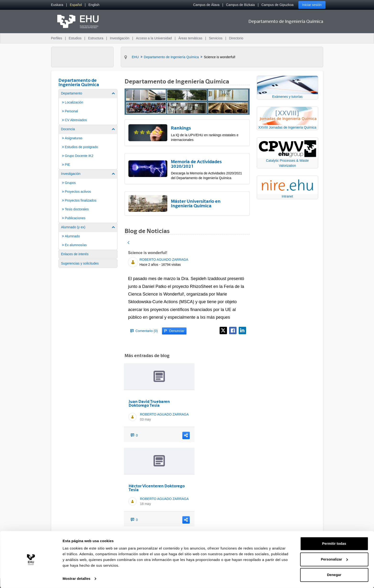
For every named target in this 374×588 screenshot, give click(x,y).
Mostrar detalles (76, 579)
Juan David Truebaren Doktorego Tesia (149, 403)
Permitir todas (334, 544)
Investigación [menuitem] (120, 38)
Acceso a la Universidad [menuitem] (154, 38)
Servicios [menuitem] (216, 38)
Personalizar (334, 559)
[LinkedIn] (242, 330)
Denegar (334, 575)
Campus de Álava (206, 5)
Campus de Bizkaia (240, 5)
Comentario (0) (144, 331)
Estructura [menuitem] (96, 38)
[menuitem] (57, 5)
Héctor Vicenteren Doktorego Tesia (157, 488)
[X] (223, 330)
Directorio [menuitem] (236, 38)
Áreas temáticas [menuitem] (190, 38)
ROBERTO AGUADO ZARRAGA (164, 260)
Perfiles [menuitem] (57, 38)
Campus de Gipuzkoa (277, 5)
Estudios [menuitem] (75, 38)
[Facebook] (233, 330)
